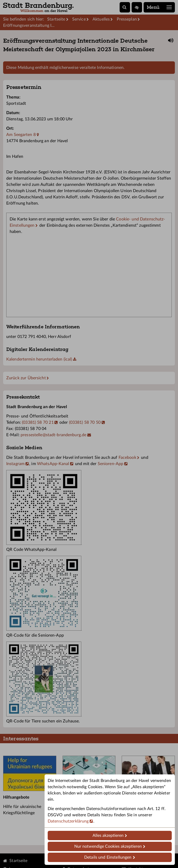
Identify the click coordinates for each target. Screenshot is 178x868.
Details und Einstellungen (108, 857)
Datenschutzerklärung (68, 821)
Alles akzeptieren (108, 836)
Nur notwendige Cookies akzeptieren (108, 846)
